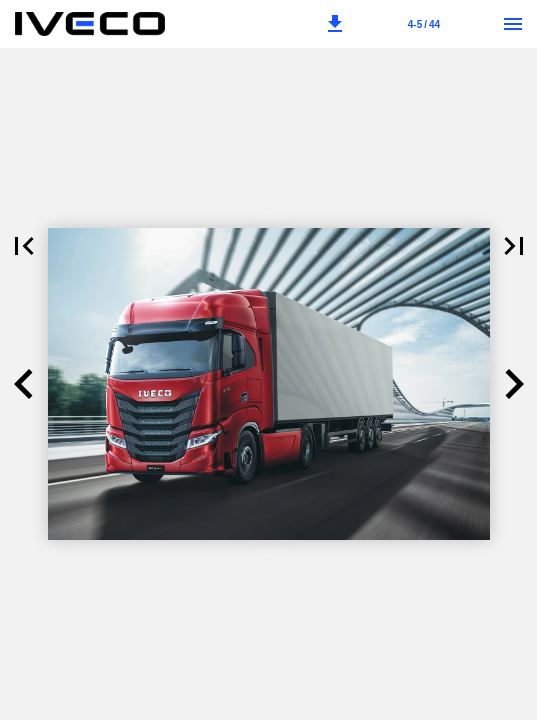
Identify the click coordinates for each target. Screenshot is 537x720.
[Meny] (513, 24)
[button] (335, 24)
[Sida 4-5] (424, 24)
